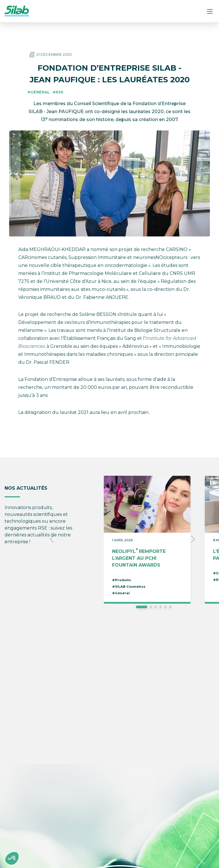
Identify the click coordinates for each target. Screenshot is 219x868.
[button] (12, 858)
